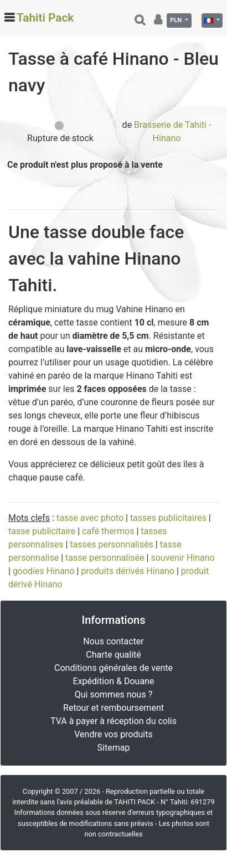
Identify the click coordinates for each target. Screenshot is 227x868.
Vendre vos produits (114, 734)
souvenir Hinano (182, 558)
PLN (177, 20)
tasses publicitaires (168, 518)
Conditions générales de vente (114, 668)
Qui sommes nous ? (114, 694)
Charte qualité (114, 655)
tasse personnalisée (105, 558)
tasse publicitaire (42, 531)
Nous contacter (113, 641)
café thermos (108, 531)
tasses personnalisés (112, 544)
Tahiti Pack (45, 18)
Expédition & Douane (114, 681)
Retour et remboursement (114, 708)
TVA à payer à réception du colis (114, 721)
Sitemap (114, 748)
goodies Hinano (44, 571)
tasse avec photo (90, 518)
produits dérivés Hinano (128, 571)
